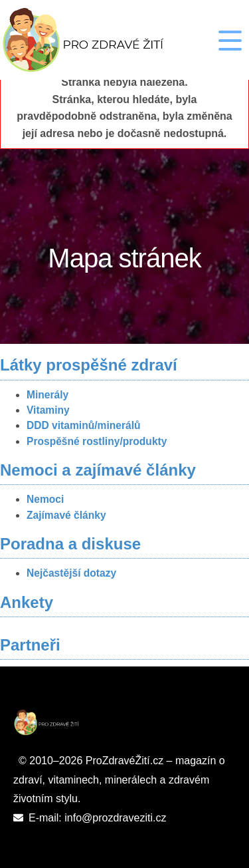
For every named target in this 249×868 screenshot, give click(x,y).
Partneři (30, 645)
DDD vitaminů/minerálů (84, 425)
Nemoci (45, 499)
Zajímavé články (66, 515)
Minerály (47, 395)
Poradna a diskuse (70, 544)
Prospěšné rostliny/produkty (97, 441)
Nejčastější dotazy (71, 573)
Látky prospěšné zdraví (89, 365)
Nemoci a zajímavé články (98, 470)
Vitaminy (48, 410)
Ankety (27, 602)
